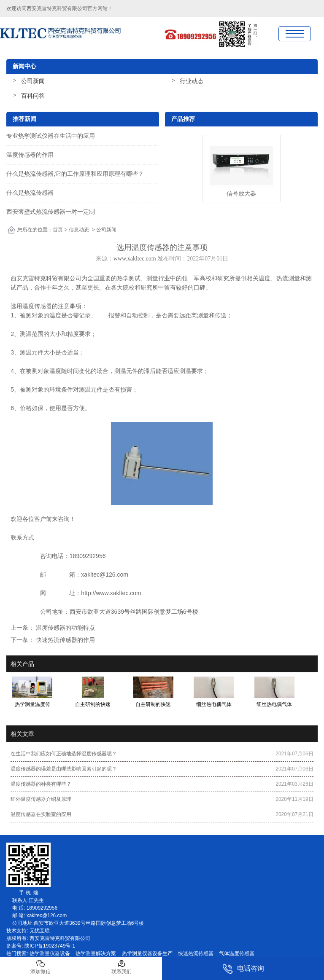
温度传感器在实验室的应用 (41, 814)
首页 (58, 230)
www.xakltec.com (135, 259)
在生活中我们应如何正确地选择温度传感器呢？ (64, 754)
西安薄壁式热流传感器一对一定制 (51, 212)
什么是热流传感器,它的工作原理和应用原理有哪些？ (75, 174)
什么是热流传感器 (30, 193)
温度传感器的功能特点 (65, 628)
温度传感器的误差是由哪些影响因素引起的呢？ (64, 769)
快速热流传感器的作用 (65, 640)
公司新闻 (33, 81)
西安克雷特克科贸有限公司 (57, 8)
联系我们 (121, 967)
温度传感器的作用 (30, 155)
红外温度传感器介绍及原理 (41, 799)
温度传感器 (37, 306)
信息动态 (79, 230)
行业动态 (192, 81)
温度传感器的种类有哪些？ (41, 784)
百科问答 (33, 96)
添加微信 (40, 967)
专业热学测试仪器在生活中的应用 (51, 136)
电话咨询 (243, 969)
